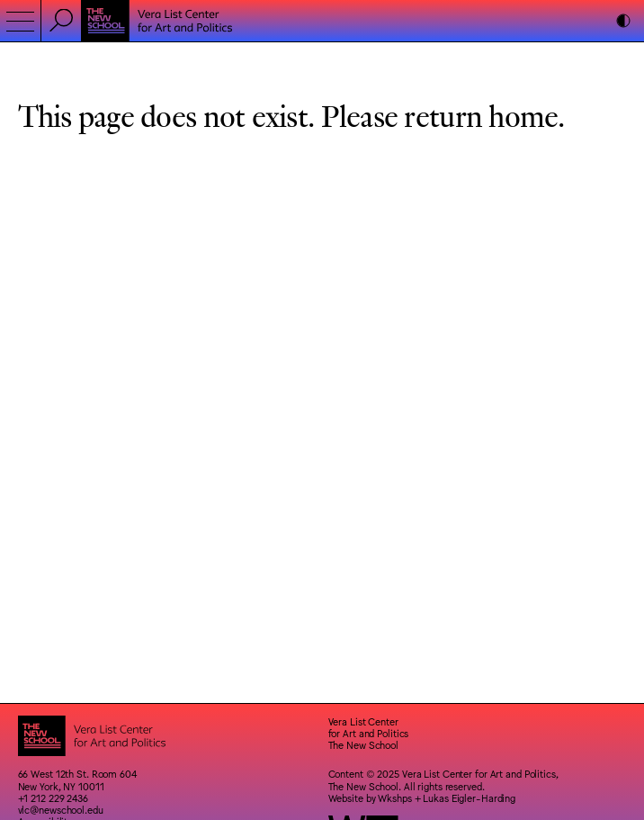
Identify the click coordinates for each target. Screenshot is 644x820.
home (523, 115)
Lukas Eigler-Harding (469, 798)
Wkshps (394, 798)
